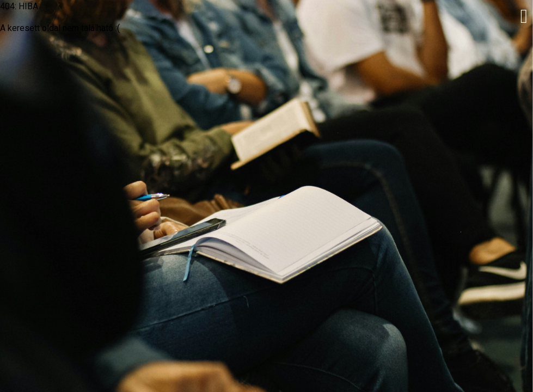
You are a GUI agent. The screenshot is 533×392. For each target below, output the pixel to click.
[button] (524, 16)
